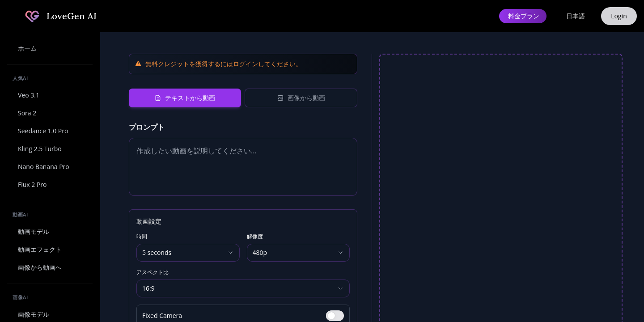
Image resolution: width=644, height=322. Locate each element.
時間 (142, 237)
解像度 (255, 237)
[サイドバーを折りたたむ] (13, 16)
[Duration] (188, 253)
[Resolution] (299, 253)
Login (619, 16)
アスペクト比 (153, 272)
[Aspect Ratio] (243, 288)
